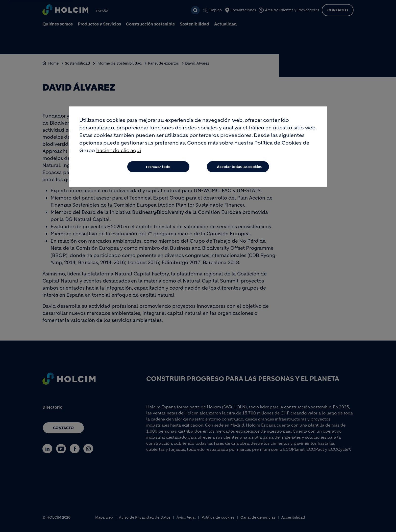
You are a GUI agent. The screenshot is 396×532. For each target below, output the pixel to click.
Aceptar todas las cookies (239, 167)
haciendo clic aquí (119, 150)
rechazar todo (158, 167)
